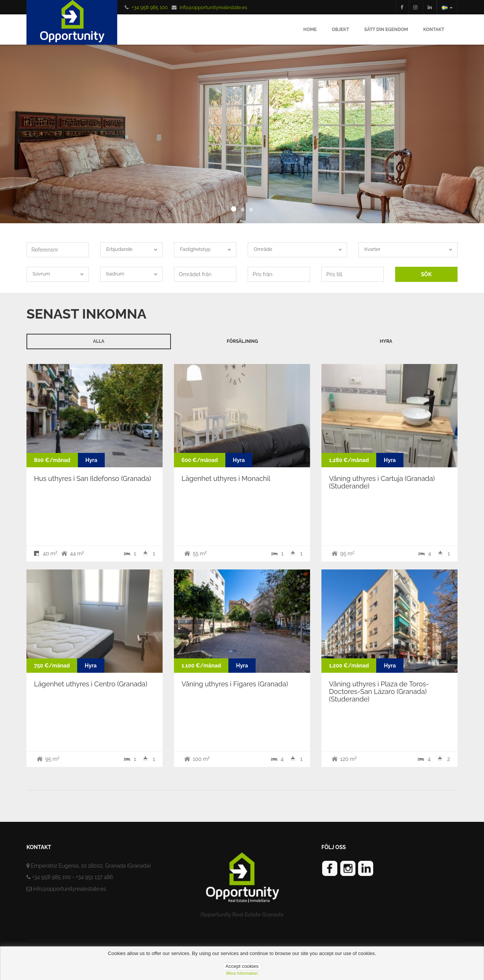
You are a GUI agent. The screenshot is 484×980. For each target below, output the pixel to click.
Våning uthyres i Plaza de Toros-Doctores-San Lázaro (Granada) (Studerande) (379, 691)
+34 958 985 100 (150, 7)
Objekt (341, 30)
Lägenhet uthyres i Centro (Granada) (91, 684)
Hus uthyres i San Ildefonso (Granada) (92, 478)
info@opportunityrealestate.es (213, 7)
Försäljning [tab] (242, 341)
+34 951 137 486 (94, 877)
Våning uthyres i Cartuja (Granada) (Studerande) (382, 482)
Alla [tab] (99, 341)
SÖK (426, 274)
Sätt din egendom (386, 30)
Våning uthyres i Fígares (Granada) (235, 684)
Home (310, 30)
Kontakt (434, 30)
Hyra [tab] (386, 341)
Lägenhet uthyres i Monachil (226, 478)
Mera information (242, 973)
